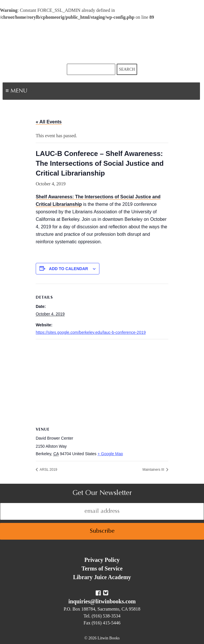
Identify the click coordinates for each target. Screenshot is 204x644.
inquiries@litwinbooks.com (102, 601)
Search (127, 69)
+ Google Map (110, 454)
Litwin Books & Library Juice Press (102, 42)
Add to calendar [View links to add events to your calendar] (69, 269)
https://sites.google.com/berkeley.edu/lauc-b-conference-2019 (91, 332)
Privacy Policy (102, 560)
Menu (36, 92)
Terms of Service (102, 568)
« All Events (49, 122)
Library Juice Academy (102, 577)
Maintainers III (154, 470)
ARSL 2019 (48, 470)
